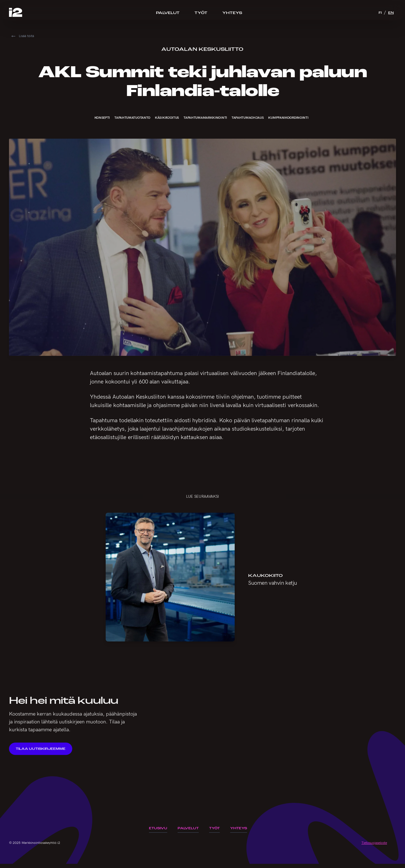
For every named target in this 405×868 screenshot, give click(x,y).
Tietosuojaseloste (374, 843)
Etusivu (158, 828)
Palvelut (168, 13)
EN (391, 13)
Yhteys (232, 13)
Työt (201, 13)
